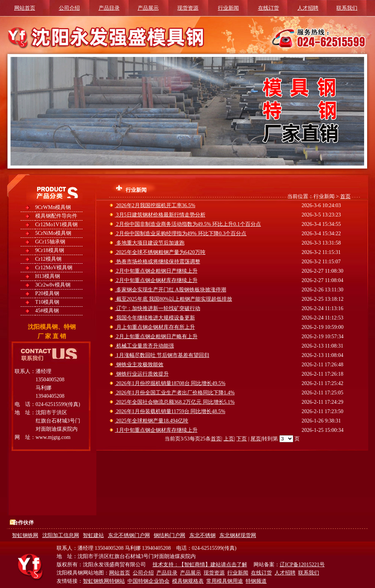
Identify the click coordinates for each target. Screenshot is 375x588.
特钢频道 (256, 581)
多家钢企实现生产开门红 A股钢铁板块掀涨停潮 (170, 290)
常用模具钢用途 (225, 581)
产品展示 (148, 8)
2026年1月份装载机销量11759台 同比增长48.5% (170, 411)
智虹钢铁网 (25, 535)
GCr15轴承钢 (50, 242)
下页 (241, 439)
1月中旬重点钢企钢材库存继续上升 (156, 430)
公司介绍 (69, 8)
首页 (345, 196)
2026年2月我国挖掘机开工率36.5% (155, 205)
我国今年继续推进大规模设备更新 (155, 318)
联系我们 (347, 8)
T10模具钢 (47, 302)
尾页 (256, 439)
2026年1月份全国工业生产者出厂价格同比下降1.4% (175, 393)
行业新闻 (228, 8)
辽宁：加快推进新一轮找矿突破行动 (157, 308)
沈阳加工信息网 (61, 535)
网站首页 (25, 8)
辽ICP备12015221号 (302, 565)
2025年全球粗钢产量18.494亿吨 (151, 421)
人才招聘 (308, 8)
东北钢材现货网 (238, 535)
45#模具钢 (47, 311)
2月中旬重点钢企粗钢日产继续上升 (156, 271)
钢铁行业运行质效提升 (142, 374)
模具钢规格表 (188, 581)
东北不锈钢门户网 (129, 535)
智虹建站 (93, 535)
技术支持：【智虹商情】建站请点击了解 (200, 565)
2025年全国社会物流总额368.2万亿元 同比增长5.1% (175, 402)
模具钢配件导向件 (56, 216)
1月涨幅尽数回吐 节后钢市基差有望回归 (162, 355)
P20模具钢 (47, 293)
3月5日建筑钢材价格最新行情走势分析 (160, 215)
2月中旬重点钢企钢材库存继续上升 (156, 280)
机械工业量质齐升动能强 (144, 346)
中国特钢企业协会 (148, 581)
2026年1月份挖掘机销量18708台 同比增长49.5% (170, 383)
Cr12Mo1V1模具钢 (57, 225)
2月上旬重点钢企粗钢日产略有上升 (156, 337)
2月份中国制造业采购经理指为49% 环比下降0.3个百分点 (181, 234)
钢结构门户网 (169, 535)
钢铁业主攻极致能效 (139, 365)
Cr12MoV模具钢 (54, 268)
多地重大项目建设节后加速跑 (150, 243)
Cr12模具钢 (48, 259)
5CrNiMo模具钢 (53, 233)
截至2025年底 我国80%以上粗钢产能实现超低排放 (173, 299)
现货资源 (188, 8)
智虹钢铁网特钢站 (104, 581)
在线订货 (268, 8)
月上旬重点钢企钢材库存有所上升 (155, 327)
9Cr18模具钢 (50, 250)
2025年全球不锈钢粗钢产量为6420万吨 (160, 252)
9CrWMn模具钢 (53, 207)
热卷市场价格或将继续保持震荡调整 (157, 262)
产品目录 (109, 8)
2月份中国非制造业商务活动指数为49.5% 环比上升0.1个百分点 (188, 224)
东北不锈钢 (202, 535)
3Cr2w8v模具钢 (53, 285)
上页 (229, 439)
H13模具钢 (48, 276)
